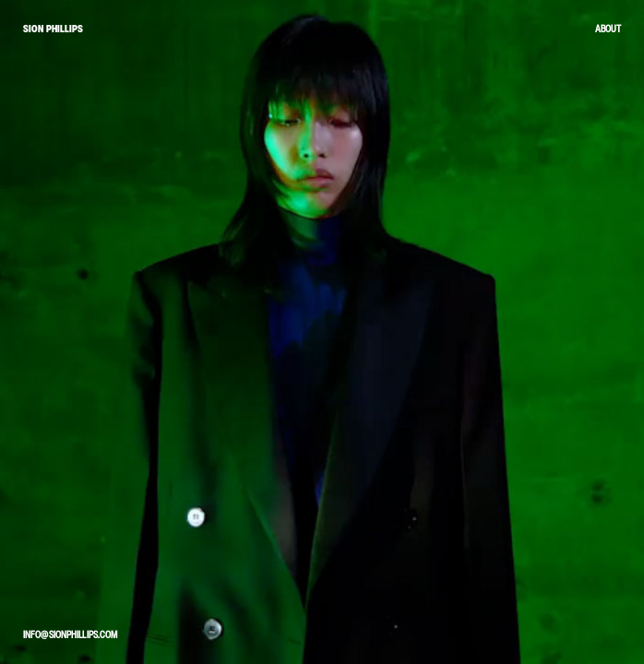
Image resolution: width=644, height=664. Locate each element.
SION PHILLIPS (53, 29)
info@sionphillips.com (70, 634)
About (608, 29)
